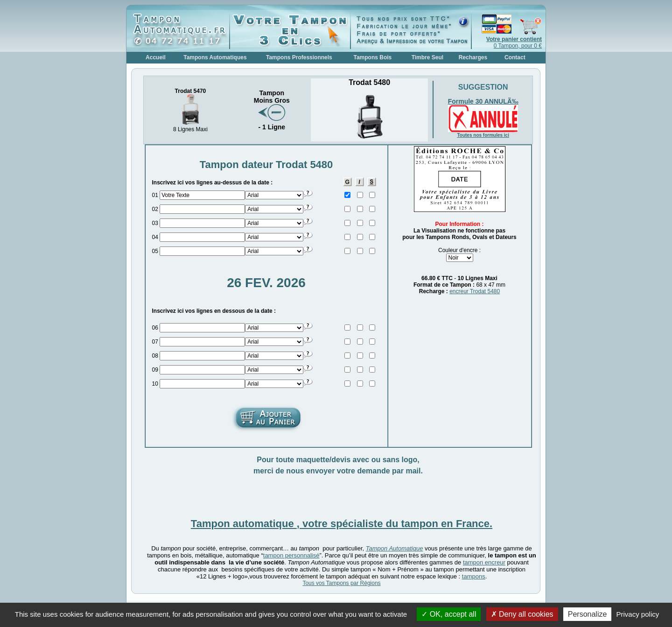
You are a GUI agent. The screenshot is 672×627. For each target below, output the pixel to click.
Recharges (473, 57)
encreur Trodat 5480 (475, 291)
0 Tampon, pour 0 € (514, 42)
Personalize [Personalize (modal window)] (588, 614)
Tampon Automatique (395, 548)
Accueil (156, 57)
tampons (474, 576)
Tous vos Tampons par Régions (341, 583)
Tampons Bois (372, 57)
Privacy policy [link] (638, 614)
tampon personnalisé (291, 555)
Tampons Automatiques (215, 57)
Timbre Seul (427, 57)
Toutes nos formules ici (483, 135)
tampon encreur (484, 562)
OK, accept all (449, 614)
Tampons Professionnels (299, 57)
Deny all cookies (522, 614)
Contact (515, 57)
